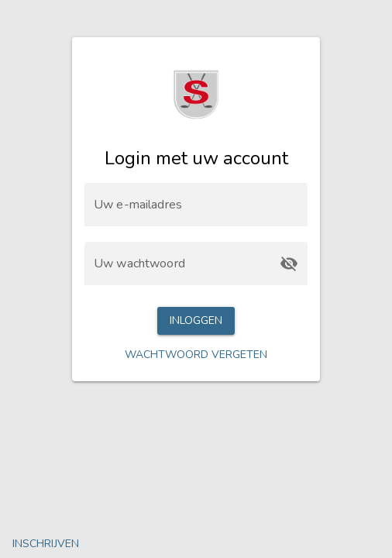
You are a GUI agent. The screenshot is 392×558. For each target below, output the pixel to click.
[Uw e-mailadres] (196, 205)
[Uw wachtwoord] (182, 263)
